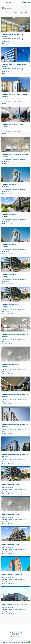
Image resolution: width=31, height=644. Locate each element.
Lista (6, 12)
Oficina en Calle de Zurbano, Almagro (13, 34)
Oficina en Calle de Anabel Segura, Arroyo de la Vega (15, 604)
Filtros (26, 12)
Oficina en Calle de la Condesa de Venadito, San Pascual (15, 334)
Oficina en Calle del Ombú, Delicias (12, 574)
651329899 (16, 1)
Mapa (16, 12)
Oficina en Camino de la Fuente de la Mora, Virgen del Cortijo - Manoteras (15, 64)
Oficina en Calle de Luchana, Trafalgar (13, 124)
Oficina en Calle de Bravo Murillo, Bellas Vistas (15, 94)
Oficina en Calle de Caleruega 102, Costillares (15, 154)
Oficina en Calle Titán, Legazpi (11, 184)
